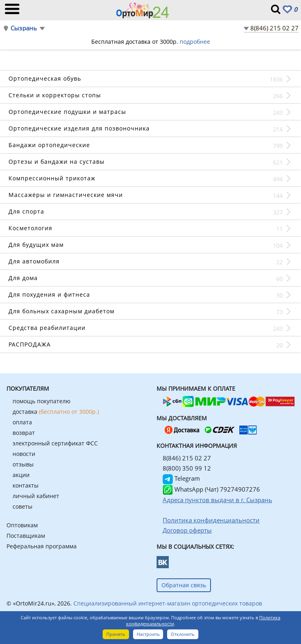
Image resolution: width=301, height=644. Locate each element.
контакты (26, 485)
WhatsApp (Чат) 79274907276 (211, 489)
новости (24, 454)
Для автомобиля (34, 261)
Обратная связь (184, 585)
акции (21, 475)
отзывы (23, 464)
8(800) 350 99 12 (187, 468)
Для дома (23, 278)
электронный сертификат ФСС (55, 443)
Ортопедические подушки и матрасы (67, 112)
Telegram (181, 478)
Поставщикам (26, 536)
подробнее (195, 42)
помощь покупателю (42, 401)
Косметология (30, 228)
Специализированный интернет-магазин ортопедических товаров (168, 603)
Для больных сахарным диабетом (61, 311)
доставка (56, 412)
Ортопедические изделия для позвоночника (79, 128)
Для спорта (26, 211)
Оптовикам (22, 525)
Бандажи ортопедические (49, 145)
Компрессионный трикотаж (52, 178)
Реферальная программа (42, 546)
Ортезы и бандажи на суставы (57, 162)
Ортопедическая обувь (45, 78)
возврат (24, 433)
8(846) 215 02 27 (274, 28)
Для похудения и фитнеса (49, 294)
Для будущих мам (36, 245)
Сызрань (24, 28)
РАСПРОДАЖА (30, 344)
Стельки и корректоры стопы (55, 95)
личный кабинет (36, 496)
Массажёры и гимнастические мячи (66, 195)
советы (23, 506)
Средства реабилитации (47, 328)
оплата (22, 422)
